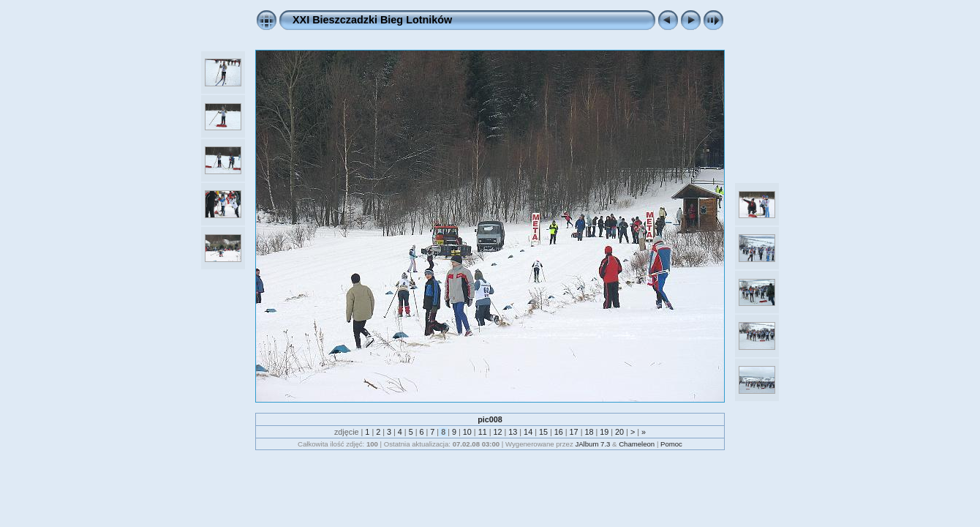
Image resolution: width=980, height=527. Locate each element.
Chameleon (637, 444)
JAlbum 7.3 (592, 444)
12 (497, 432)
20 (619, 432)
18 (589, 432)
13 (513, 432)
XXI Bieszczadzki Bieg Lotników (372, 20)
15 (543, 432)
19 (604, 432)
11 (483, 432)
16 (559, 432)
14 (528, 432)
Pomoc (671, 444)
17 (574, 432)
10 (467, 432)
